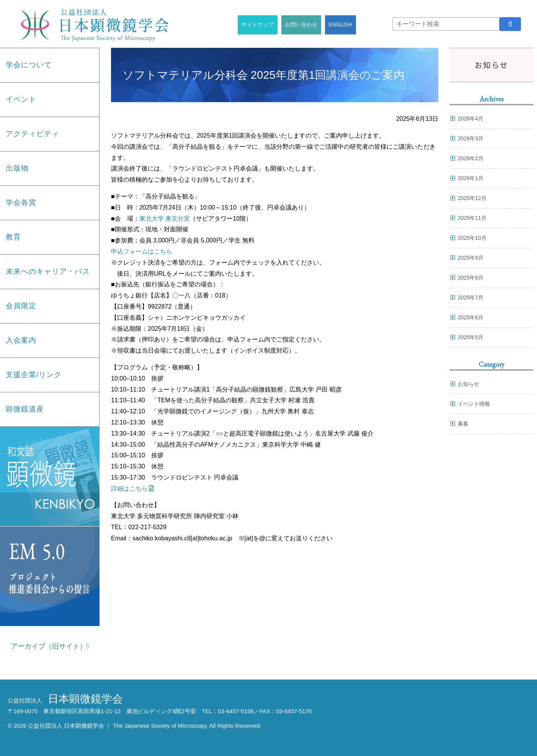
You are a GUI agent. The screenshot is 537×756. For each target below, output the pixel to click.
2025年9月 (471, 258)
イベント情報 (474, 404)
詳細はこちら (129, 489)
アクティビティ (33, 134)
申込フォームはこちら (142, 251)
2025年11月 (472, 218)
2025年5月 (471, 337)
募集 (463, 424)
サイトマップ (258, 24)
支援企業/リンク (34, 375)
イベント (21, 99)
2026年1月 (471, 178)
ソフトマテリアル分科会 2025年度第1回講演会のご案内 (264, 75)
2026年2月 (471, 158)
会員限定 (21, 306)
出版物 (17, 168)
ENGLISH (341, 24)
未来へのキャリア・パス (48, 271)
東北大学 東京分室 (165, 219)
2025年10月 (472, 238)
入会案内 (21, 340)
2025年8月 (471, 278)
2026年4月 (471, 119)
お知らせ (468, 384)
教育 (13, 237)
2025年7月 (471, 298)
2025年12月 (472, 198)
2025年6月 (471, 317)
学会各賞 (21, 202)
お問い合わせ (301, 24)
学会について (29, 65)
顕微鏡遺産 (25, 409)
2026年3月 (471, 138)
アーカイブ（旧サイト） (50, 646)
